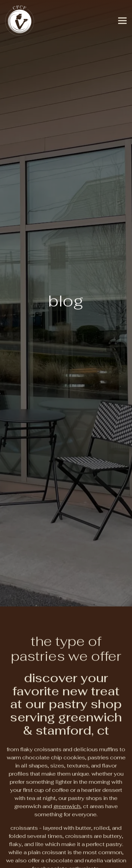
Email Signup (66, 859)
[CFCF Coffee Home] (20, 20)
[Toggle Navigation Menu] (122, 20)
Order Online (66, 842)
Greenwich (67, 770)
